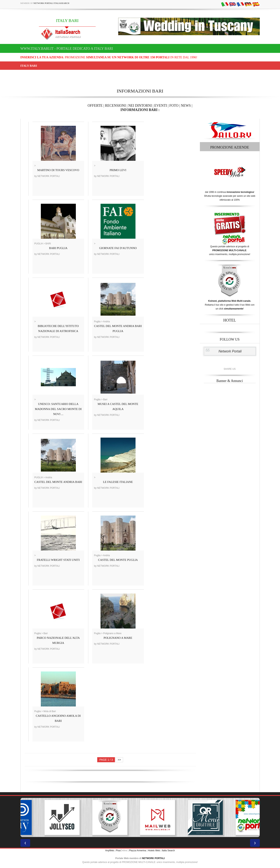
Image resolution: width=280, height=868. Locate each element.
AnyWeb (110, 851)
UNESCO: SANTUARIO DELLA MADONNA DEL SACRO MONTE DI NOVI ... (58, 409)
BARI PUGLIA (58, 248)
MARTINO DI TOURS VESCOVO (58, 170)
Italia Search (168, 851)
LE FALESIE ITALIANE (118, 482)
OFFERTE (95, 106)
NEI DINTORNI (140, 106)
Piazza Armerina (138, 851)
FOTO (174, 106)
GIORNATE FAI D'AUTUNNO (118, 248)
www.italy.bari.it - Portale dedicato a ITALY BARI (67, 49)
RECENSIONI (115, 106)
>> (119, 760)
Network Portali (230, 351)
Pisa (118, 851)
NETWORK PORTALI (153, 858)
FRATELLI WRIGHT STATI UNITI (58, 560)
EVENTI (161, 106)
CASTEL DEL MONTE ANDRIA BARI (58, 482)
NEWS (186, 106)
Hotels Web (154, 851)
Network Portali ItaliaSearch (51, 3)
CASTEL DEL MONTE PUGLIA (118, 560)
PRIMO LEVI (118, 170)
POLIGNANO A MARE (118, 638)
